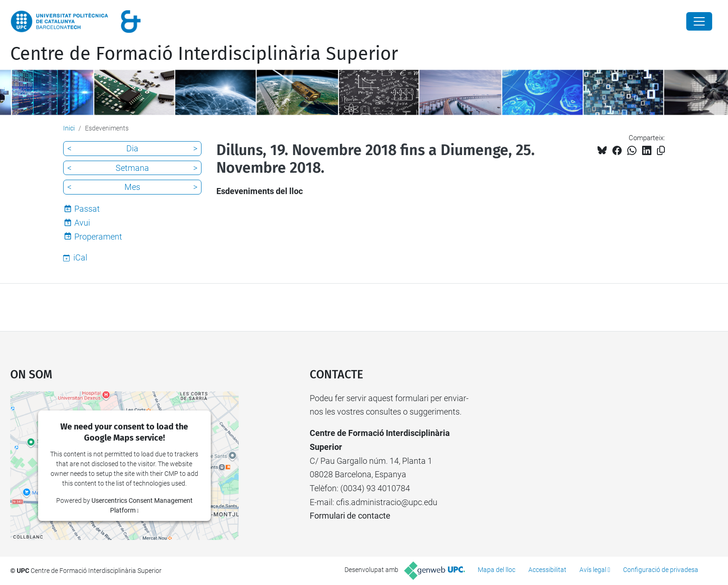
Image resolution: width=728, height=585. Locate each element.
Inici (69, 128)
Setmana (132, 168)
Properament (98, 237)
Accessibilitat (547, 570)
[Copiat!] (661, 151)
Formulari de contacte (350, 516)
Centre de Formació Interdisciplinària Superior (204, 54)
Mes (132, 187)
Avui (82, 223)
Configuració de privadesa (661, 570)
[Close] (699, 21)
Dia (132, 148)
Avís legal (593, 570)
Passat (87, 209)
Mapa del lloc (497, 570)
